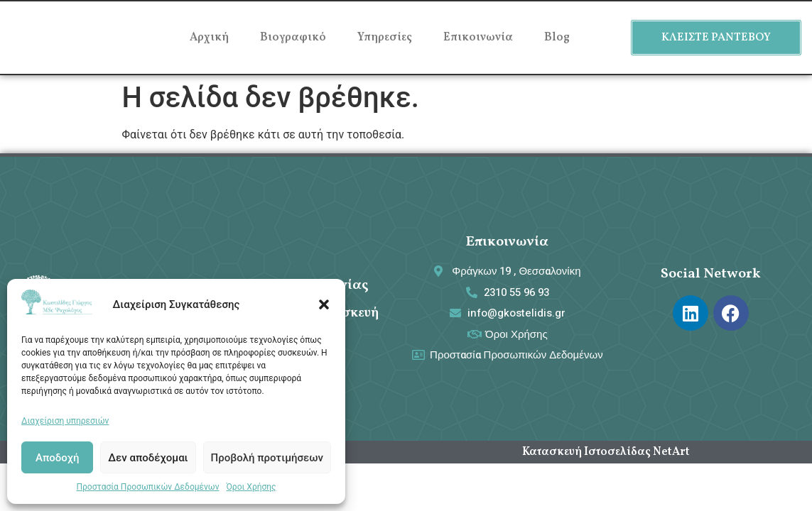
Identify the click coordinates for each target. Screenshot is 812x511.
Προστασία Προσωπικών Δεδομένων (147, 487)
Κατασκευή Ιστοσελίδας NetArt (606, 452)
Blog (557, 38)
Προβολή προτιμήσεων (267, 458)
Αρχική (209, 38)
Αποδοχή (57, 458)
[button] (324, 304)
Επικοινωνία (478, 38)
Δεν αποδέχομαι (148, 458)
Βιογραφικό (293, 38)
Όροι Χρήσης (251, 487)
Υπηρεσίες (385, 38)
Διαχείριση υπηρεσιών (65, 421)
